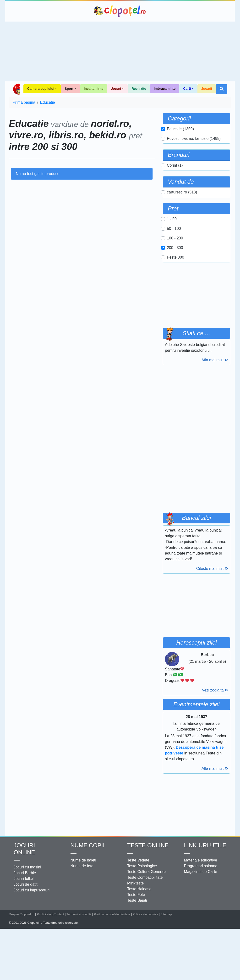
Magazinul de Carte (201, 872)
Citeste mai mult (212, 569)
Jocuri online (24, 849)
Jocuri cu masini (27, 867)
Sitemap (166, 914)
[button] (222, 89)
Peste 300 (175, 257)
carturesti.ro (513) (182, 192)
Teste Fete (136, 895)
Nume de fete (82, 866)
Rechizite (139, 89)
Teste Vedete (138, 860)
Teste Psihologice (142, 866)
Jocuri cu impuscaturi (32, 890)
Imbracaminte (165, 89)
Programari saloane (201, 866)
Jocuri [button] (116, 89)
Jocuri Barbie (25, 873)
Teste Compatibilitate (145, 877)
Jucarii (207, 89)
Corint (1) (175, 165)
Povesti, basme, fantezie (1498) (194, 139)
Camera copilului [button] (41, 89)
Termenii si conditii (79, 914)
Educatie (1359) (180, 129)
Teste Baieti (137, 900)
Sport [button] (69, 89)
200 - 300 (175, 248)
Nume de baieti (83, 860)
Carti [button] (187, 89)
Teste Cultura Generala (147, 872)
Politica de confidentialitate (112, 914)
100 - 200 (175, 238)
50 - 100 (174, 229)
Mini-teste (135, 883)
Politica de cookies (145, 914)
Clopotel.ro (120, 11)
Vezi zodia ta (215, 690)
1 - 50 (172, 219)
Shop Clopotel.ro (16, 89)
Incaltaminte (94, 89)
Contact (59, 914)
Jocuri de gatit (26, 884)
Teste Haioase (139, 889)
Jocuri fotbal (24, 879)
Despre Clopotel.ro (22, 914)
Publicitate (44, 914)
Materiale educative (201, 860)
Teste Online (148, 845)
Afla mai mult (215, 360)
